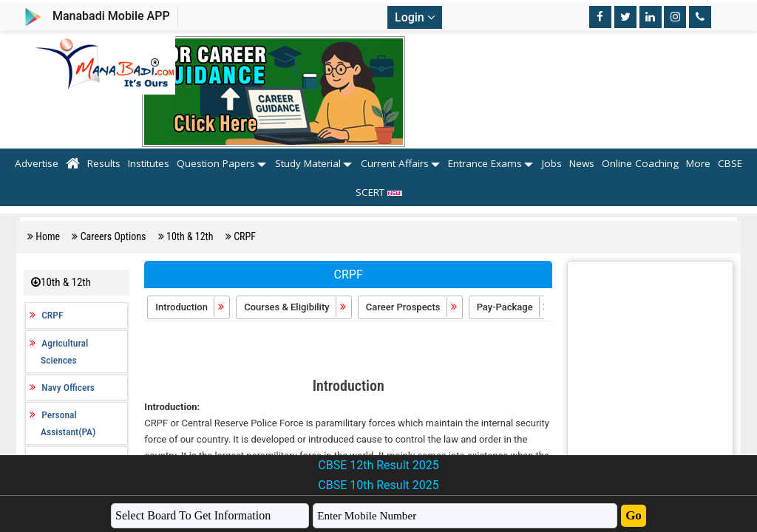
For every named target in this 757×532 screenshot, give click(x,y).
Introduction (190, 307)
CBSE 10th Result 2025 (378, 485)
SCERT (379, 192)
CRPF (245, 236)
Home (49, 236)
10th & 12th (191, 236)
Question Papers (216, 163)
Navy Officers (68, 387)
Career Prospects (412, 307)
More (698, 163)
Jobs (552, 163)
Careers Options (115, 236)
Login (415, 17)
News (582, 163)
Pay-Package (514, 307)
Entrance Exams (485, 163)
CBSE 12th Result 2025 (378, 465)
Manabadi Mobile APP (111, 16)
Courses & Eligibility (296, 307)
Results (104, 163)
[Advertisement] (348, 351)
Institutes (149, 163)
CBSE (730, 163)
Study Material (308, 163)
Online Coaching (640, 163)
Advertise (37, 163)
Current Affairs (395, 163)
